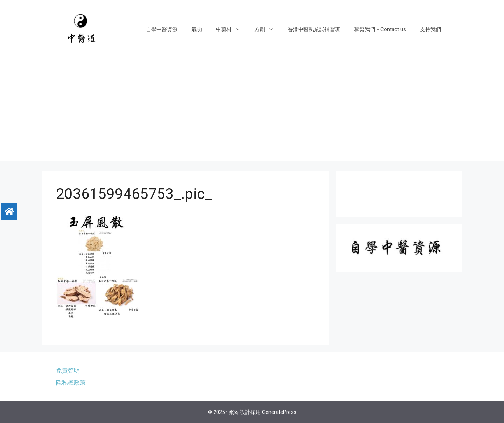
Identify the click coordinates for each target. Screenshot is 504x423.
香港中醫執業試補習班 (314, 29)
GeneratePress (279, 412)
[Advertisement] (252, 112)
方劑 (268, 29)
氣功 (197, 29)
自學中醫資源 (162, 29)
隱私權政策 (71, 382)
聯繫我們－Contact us (380, 29)
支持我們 (430, 29)
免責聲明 (68, 370)
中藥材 (232, 29)
